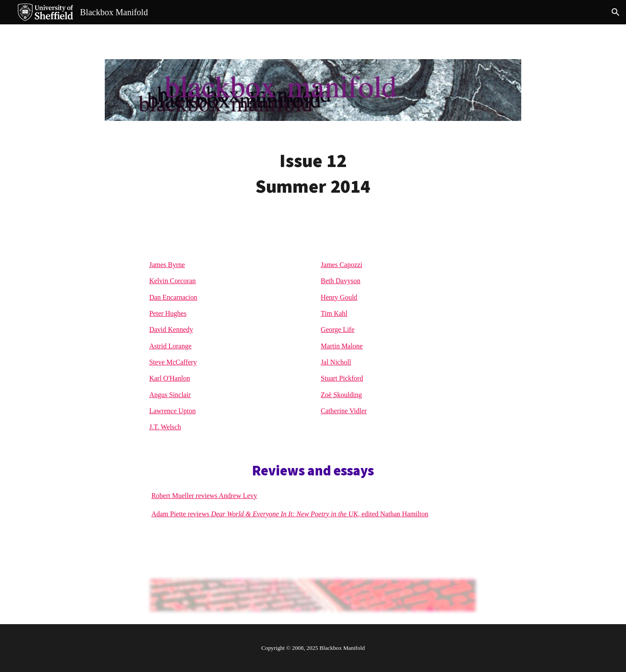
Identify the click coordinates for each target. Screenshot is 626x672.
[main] (313, 174)
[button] (616, 12)
